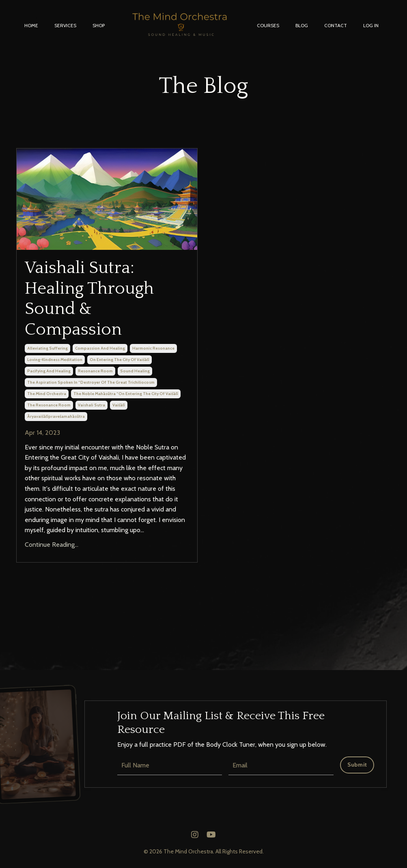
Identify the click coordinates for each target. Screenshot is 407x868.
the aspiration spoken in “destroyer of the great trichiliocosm (91, 382)
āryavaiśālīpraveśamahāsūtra (56, 416)
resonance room (95, 371)
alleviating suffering (47, 348)
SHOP (99, 25)
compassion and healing (100, 348)
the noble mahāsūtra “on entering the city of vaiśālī (126, 394)
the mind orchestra (47, 394)
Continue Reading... (52, 545)
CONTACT (336, 25)
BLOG (302, 25)
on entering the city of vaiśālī (120, 360)
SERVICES (65, 25)
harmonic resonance (153, 348)
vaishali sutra (92, 405)
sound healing (135, 371)
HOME (31, 25)
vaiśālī (119, 405)
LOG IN (371, 25)
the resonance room (49, 405)
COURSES (268, 25)
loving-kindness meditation (55, 360)
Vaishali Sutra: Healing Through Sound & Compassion (89, 299)
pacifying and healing (49, 371)
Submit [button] (357, 765)
